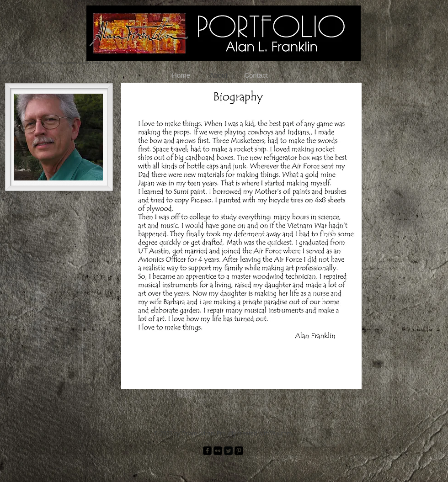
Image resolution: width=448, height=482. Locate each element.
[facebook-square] (207, 451)
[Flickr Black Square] (218, 451)
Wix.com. (282, 433)
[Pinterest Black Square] (239, 451)
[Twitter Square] (228, 451)
